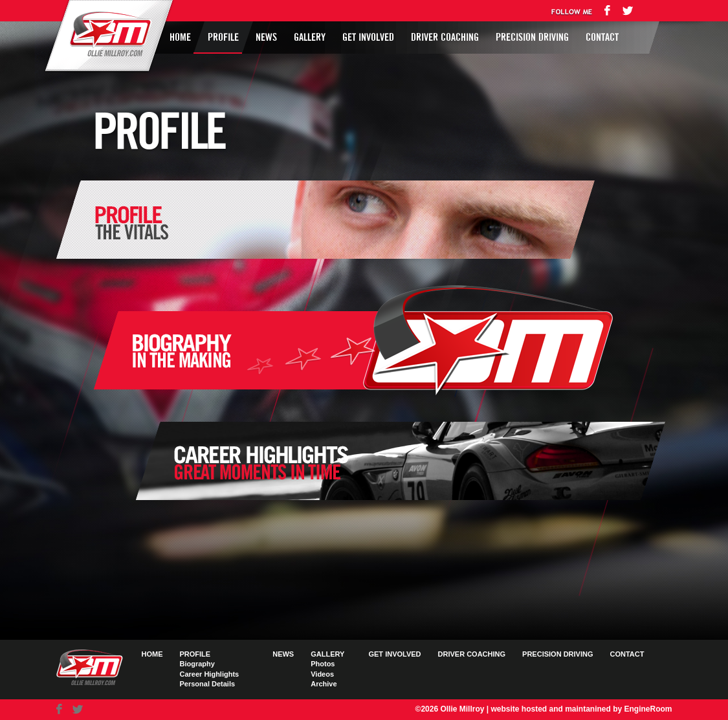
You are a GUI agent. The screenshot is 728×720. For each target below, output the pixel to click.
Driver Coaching (445, 38)
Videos (322, 674)
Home (180, 38)
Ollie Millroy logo (107, 35)
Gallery (310, 38)
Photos (323, 664)
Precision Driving (532, 38)
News (266, 38)
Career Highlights (210, 674)
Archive (324, 684)
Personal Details (208, 684)
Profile (223, 38)
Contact (602, 38)
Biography (197, 664)
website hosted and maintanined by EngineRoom (581, 709)
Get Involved (368, 38)
